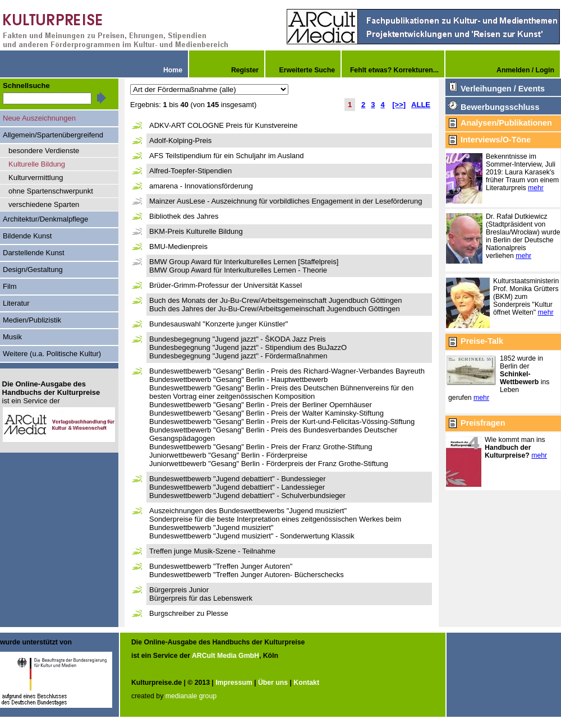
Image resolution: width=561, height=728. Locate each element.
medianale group (191, 696)
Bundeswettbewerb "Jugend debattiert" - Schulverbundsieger (247, 496)
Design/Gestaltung (33, 269)
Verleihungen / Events (503, 89)
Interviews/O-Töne (496, 140)
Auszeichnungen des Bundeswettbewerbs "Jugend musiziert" (248, 511)
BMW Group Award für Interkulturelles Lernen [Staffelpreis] (244, 262)
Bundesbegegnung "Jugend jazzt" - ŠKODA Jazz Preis (238, 339)
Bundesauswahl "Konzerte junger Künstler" (219, 324)
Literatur (16, 303)
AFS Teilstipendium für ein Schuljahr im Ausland (226, 156)
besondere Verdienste (44, 151)
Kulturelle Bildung (37, 164)
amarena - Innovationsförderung (201, 186)
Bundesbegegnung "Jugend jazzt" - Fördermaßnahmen (238, 356)
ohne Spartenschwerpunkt (51, 191)
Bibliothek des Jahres (184, 216)
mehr (536, 188)
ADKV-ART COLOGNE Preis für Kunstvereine (223, 125)
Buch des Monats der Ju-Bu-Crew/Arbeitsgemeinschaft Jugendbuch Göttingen (275, 300)
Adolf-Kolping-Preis (180, 140)
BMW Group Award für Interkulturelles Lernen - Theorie (238, 270)
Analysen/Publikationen (506, 123)
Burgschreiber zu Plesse (189, 613)
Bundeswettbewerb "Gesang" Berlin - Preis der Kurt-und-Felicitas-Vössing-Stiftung (282, 421)
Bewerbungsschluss (500, 107)
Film (10, 286)
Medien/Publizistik (32, 320)
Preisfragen (483, 423)
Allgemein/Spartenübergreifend (53, 135)
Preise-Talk (482, 341)
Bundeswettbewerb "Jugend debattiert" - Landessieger (237, 487)
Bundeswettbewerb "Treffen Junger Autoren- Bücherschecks (247, 575)
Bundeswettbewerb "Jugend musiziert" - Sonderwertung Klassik (252, 536)
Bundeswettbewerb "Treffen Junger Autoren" (221, 566)
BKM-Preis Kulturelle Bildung (196, 231)
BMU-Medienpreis (178, 246)
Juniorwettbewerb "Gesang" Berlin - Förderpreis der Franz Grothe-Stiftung (269, 464)
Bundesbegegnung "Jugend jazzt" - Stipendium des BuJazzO (248, 347)
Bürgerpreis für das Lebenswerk (201, 598)
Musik (12, 337)
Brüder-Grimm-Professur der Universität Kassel (226, 285)
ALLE (421, 105)
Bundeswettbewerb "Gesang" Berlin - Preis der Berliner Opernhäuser (261, 405)
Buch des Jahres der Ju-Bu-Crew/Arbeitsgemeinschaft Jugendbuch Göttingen (275, 309)
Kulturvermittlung (36, 178)
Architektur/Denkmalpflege (45, 219)
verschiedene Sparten (44, 204)
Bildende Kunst (27, 236)
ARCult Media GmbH (226, 656)
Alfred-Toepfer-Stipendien (190, 171)
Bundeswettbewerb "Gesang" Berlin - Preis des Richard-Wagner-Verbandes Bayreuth (287, 371)
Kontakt (306, 683)
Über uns (273, 683)
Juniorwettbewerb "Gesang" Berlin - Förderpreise (228, 455)
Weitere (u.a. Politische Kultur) (52, 354)
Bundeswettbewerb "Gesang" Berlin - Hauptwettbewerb (238, 379)
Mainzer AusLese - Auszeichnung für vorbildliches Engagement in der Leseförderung (286, 201)
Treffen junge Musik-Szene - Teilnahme (212, 551)
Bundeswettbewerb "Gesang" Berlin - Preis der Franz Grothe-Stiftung (261, 447)
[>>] (399, 105)
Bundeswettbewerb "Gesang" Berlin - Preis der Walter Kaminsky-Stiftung (266, 413)
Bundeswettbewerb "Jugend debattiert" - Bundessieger (238, 479)
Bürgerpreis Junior (179, 590)
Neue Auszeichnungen (39, 118)
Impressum (234, 683)
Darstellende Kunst (34, 253)
